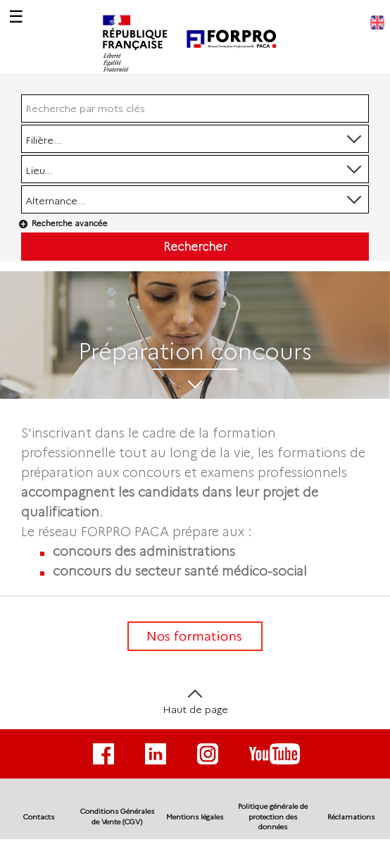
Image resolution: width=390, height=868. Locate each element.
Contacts (39, 817)
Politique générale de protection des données (273, 817)
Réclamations (351, 817)
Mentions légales (195, 817)
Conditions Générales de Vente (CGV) (117, 816)
